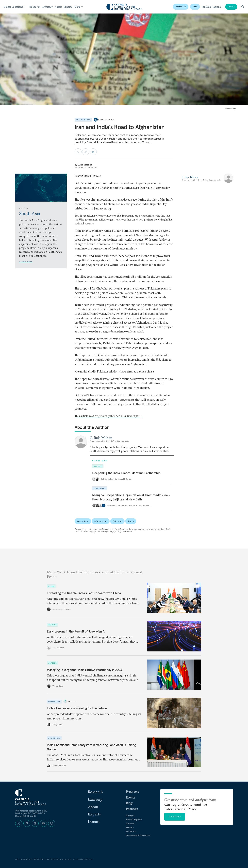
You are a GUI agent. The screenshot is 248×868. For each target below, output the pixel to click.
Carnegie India (106, 120)
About (58, 7)
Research (35, 7)
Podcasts (132, 809)
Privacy (130, 827)
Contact (130, 816)
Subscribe (175, 817)
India (131, 521)
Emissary (48, 7)
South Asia (83, 521)
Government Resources (138, 835)
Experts (68, 7)
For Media (131, 831)
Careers (130, 824)
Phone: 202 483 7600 (26, 816)
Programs (132, 792)
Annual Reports (134, 820)
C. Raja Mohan (85, 165)
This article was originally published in (108, 416)
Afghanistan (101, 521)
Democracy (181, 7)
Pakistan (117, 521)
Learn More (26, 261)
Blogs (130, 803)
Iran (195, 7)
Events (131, 797)
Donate (231, 7)
